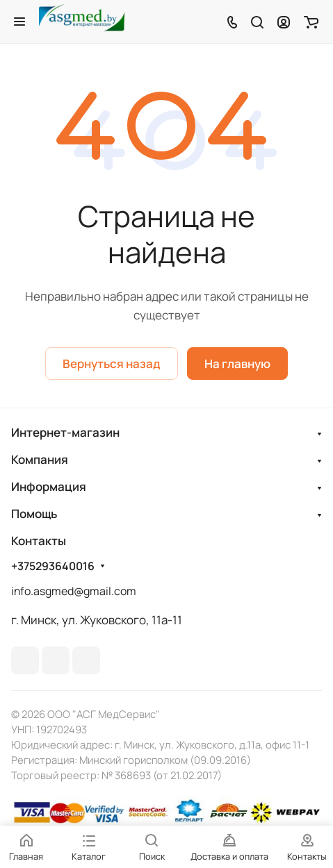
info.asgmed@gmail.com (74, 591)
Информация (49, 486)
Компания (40, 459)
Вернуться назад (112, 364)
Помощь (34, 514)
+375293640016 (53, 566)
